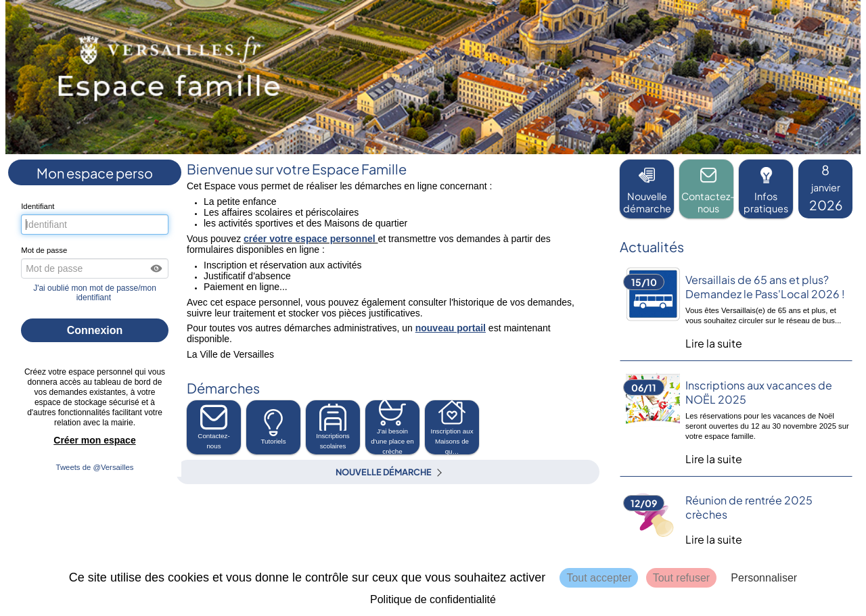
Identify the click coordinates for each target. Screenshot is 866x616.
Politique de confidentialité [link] (433, 599)
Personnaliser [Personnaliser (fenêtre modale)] (764, 578)
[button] (157, 268)
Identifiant (38, 206)
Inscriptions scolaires (333, 427)
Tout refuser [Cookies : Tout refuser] (681, 578)
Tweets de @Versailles (95, 467)
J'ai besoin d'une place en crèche (392, 427)
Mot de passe (44, 250)
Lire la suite (714, 343)
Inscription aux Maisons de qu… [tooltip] (452, 427)
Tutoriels (273, 427)
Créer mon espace (94, 440)
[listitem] (825, 189)
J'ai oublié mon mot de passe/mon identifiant (95, 293)
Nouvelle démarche (384, 472)
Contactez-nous (213, 427)
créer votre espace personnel (311, 239)
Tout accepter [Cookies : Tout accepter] (599, 578)
